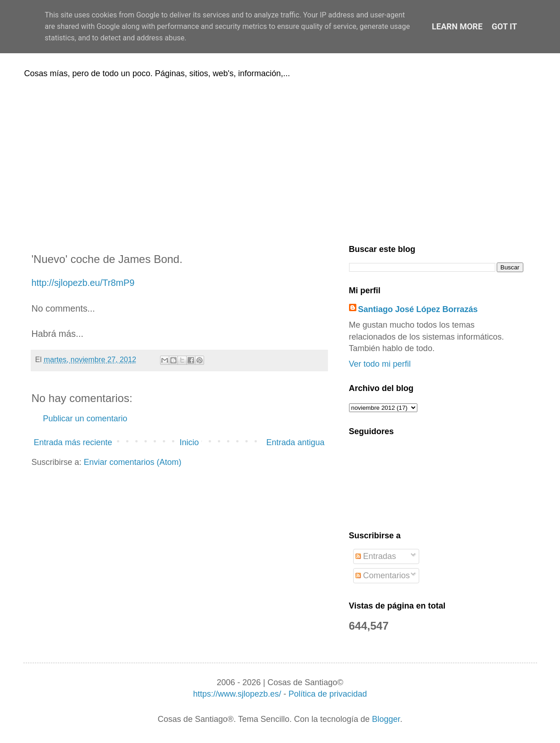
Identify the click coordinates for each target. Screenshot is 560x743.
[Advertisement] (280, 160)
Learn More (457, 26)
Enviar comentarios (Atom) (133, 462)
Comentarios (383, 575)
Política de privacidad (328, 694)
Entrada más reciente (73, 442)
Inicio (189, 442)
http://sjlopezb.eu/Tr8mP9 (83, 283)
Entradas (376, 556)
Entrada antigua (295, 442)
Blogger (386, 719)
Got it (504, 26)
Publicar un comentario (85, 419)
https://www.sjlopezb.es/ (237, 694)
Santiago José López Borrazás (418, 309)
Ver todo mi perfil (380, 364)
